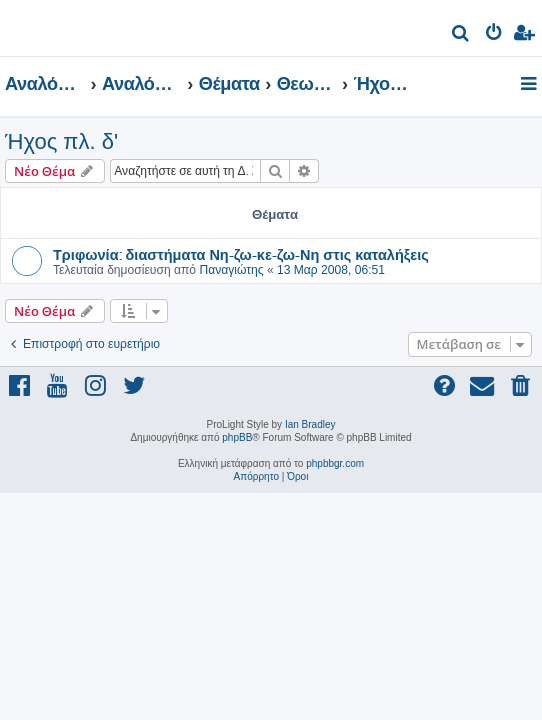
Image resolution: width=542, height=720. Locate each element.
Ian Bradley (310, 424)
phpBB (237, 437)
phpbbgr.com (335, 463)
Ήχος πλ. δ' (61, 141)
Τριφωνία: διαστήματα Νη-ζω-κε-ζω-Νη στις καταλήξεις (241, 254)
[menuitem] (461, 35)
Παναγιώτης (231, 270)
